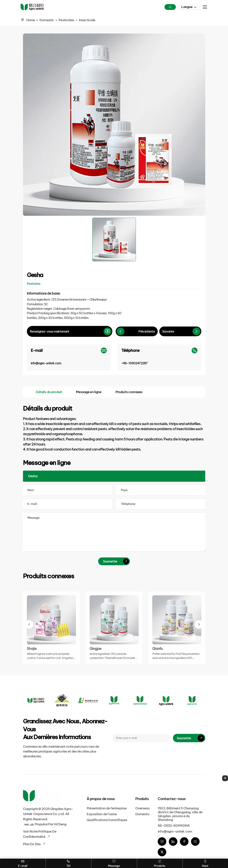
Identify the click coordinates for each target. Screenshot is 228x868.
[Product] (114, 476)
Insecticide (87, 20)
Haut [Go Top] (205, 863)
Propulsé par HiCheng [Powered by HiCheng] (51, 824)
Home (31, 20)
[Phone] (159, 358)
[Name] (67, 490)
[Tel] (161, 504)
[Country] (161, 490)
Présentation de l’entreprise (107, 808)
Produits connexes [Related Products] (129, 392)
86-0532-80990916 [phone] (174, 826)
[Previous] (137, 331)
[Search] (170, 7)
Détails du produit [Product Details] (49, 392)
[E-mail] (69, 358)
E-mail (23, 863)
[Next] (180, 331)
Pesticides (66, 20)
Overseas (142, 808)
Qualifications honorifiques (107, 820)
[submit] (114, 561)
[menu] (205, 8)
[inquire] (70, 331)
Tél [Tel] (68, 863)
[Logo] (36, 700)
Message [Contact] (114, 863)
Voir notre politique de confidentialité (40, 834)
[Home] (32, 7)
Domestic (47, 20)
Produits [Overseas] (160, 863)
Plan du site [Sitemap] (32, 844)
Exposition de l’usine (102, 814)
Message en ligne (89, 392)
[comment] (114, 532)
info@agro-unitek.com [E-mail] (175, 831)
